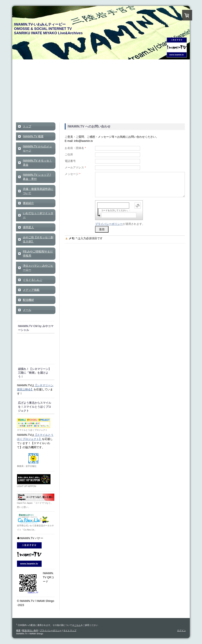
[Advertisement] (101, 93)
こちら (77, 625)
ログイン (181, 630)
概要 (18, 630)
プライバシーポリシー (109, 224)
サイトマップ (70, 630)
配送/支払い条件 (30, 630)
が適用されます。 (120, 224)
